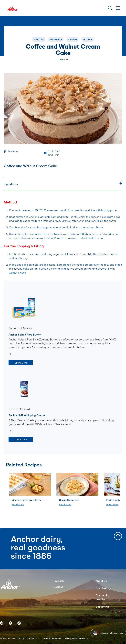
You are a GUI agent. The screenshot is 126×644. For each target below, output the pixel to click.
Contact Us (102, 606)
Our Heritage (104, 588)
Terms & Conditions (52, 638)
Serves (11, 151)
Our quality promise (102, 597)
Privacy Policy (71, 638)
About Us (101, 581)
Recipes (58, 587)
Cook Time (51, 153)
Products (59, 581)
